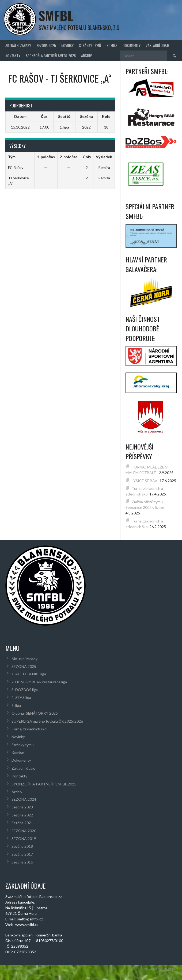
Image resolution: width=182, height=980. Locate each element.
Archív (86, 55)
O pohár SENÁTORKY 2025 (35, 713)
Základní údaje (158, 45)
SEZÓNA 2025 (46, 45)
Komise (112, 45)
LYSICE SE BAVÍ (145, 481)
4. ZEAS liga (21, 697)
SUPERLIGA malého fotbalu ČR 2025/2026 (47, 721)
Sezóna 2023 (22, 807)
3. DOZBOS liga (25, 690)
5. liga (16, 705)
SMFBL (56, 15)
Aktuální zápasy (18, 45)
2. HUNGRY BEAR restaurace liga (39, 682)
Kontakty (13, 55)
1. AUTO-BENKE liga (29, 674)
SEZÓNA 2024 (24, 799)
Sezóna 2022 (22, 815)
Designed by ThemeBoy (160, 969)
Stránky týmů (90, 45)
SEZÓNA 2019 (24, 838)
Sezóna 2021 (22, 823)
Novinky (67, 45)
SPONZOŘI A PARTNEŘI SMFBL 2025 (51, 55)
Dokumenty (132, 45)
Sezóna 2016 (22, 862)
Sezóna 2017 (22, 854)
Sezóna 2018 (22, 846)
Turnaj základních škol (29, 729)
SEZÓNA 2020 (24, 831)
